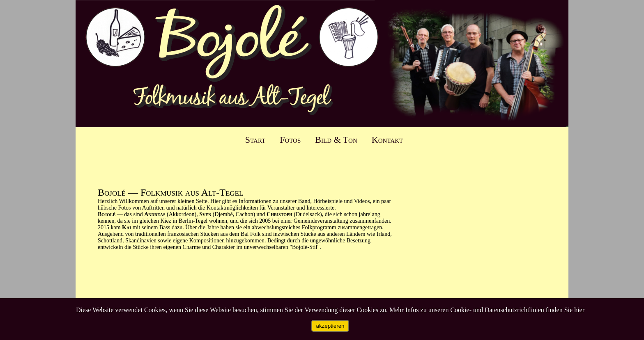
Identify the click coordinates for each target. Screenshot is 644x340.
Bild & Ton (336, 140)
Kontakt (387, 140)
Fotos (290, 140)
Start (255, 140)
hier (579, 310)
